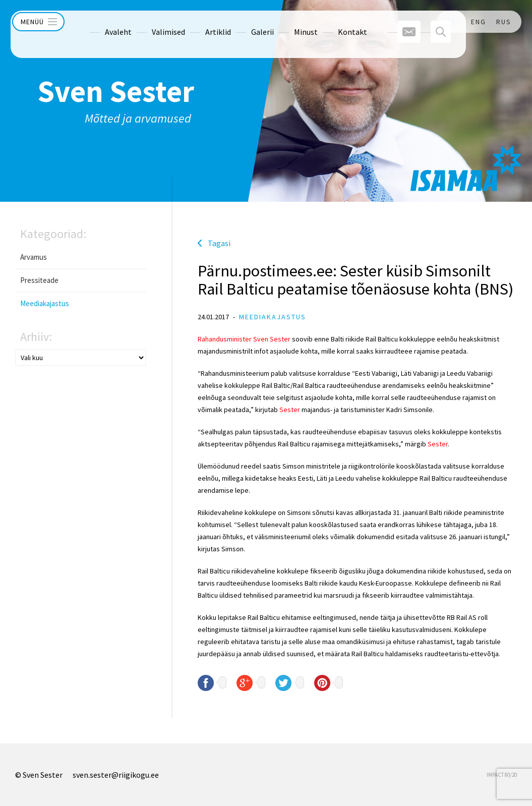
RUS (504, 22)
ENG (479, 22)
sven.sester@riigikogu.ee (116, 775)
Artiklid (198, 22)
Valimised (148, 22)
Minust (286, 22)
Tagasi (219, 243)
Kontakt (332, 22)
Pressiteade (39, 280)
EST (454, 22)
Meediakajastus (45, 303)
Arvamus (34, 257)
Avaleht (98, 22)
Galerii (242, 22)
